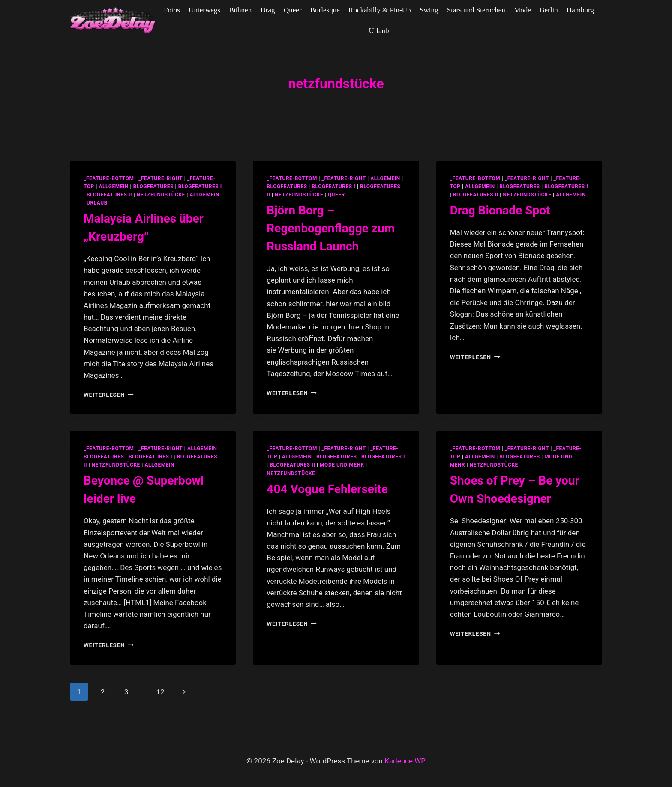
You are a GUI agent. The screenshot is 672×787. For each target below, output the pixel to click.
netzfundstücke (161, 195)
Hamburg (580, 10)
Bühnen (240, 10)
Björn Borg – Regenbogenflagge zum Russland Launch (331, 228)
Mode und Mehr (342, 465)
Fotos (172, 10)
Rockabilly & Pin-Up (379, 10)
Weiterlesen (109, 395)
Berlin (549, 10)
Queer (293, 10)
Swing (429, 10)
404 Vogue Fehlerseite (327, 489)
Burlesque (325, 10)
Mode (522, 10)
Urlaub (379, 31)
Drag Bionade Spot (500, 210)
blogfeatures (153, 187)
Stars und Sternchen (476, 10)
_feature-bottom (109, 178)
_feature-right (160, 178)
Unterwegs (204, 10)
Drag (268, 10)
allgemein (114, 187)
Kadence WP (405, 761)
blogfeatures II (109, 195)
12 (160, 692)
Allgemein (205, 195)
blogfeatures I (200, 187)
